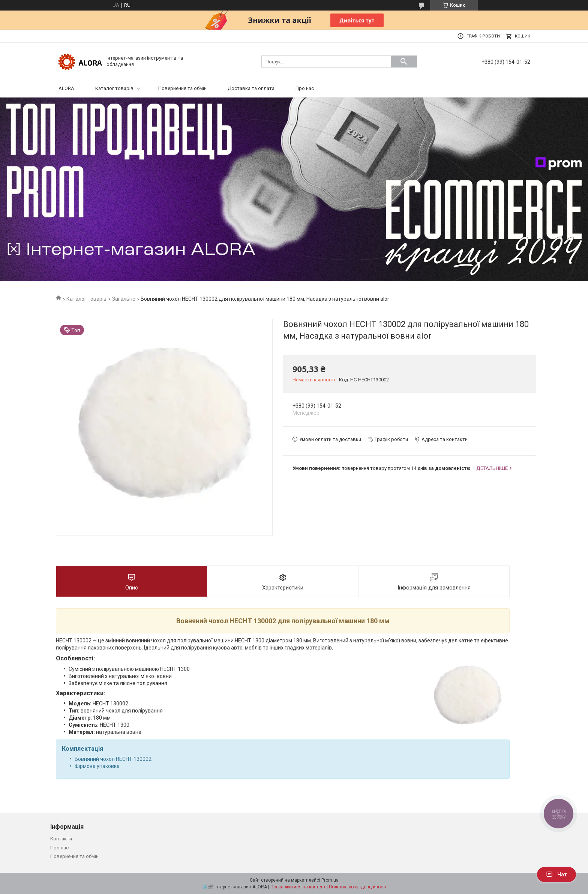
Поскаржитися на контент (298, 887)
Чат (556, 874)
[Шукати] (404, 61)
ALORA (66, 88)
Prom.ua (330, 880)
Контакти (61, 839)
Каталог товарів (114, 88)
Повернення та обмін (182, 88)
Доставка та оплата (251, 88)
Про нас (305, 88)
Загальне (124, 299)
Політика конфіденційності (358, 887)
